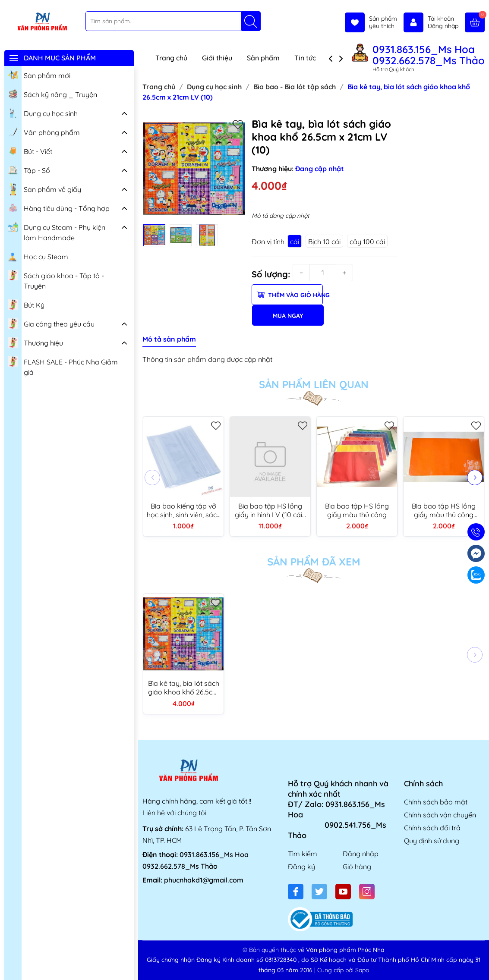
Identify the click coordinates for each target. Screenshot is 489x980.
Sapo (362, 970)
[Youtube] (343, 892)
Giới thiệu (217, 58)
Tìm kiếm (303, 854)
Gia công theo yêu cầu (51, 323)
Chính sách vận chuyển (440, 815)
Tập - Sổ (29, 170)
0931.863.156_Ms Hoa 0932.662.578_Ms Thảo (429, 55)
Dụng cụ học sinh (43, 113)
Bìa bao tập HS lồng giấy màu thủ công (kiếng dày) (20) (444, 510)
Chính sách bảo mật (436, 802)
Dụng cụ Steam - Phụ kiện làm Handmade (57, 231)
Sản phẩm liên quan (314, 384)
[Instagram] (367, 892)
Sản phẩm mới (39, 75)
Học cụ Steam (38, 256)
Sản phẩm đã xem (314, 562)
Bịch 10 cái (324, 242)
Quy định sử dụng (432, 841)
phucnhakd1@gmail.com (204, 880)
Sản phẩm (263, 58)
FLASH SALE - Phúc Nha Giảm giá (63, 366)
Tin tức (305, 58)
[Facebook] (296, 892)
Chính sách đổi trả (432, 828)
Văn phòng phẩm (44, 132)
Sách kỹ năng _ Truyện (52, 94)
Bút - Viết (30, 151)
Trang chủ (171, 58)
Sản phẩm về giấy (44, 189)
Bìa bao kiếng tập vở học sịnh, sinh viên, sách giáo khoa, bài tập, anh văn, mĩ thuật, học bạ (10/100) (184, 510)
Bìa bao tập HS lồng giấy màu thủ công (357, 510)
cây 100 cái (367, 242)
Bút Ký (26, 304)
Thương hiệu (35, 342)
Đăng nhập (361, 854)
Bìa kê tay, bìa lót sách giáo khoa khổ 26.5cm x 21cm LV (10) (184, 688)
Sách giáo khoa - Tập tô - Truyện (56, 280)
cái (295, 242)
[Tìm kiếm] (251, 21)
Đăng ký (301, 867)
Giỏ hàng (357, 867)
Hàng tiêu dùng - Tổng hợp (59, 207)
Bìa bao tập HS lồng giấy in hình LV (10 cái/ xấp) (270, 510)
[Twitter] (319, 892)
